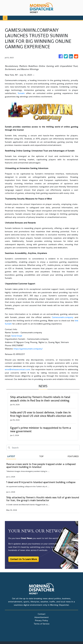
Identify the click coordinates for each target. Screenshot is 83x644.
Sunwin (21, 93)
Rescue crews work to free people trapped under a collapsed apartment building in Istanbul (41, 465)
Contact (42, 614)
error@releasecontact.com (17, 369)
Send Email (17, 336)
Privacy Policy (41, 620)
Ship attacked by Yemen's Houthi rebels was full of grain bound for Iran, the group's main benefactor (43, 499)
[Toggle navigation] (5, 18)
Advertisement (41, 617)
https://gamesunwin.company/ (28, 349)
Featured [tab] (73, 456)
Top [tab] (41, 456)
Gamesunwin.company (63, 317)
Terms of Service (41, 624)
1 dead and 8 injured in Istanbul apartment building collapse (41, 482)
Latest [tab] (11, 456)
